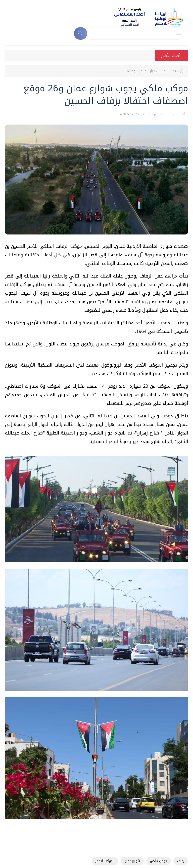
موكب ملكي (159, 861)
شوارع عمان (132, 861)
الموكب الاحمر (105, 861)
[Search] (135, 33)
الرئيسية (179, 71)
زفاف (181, 861)
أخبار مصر (178, 114)
